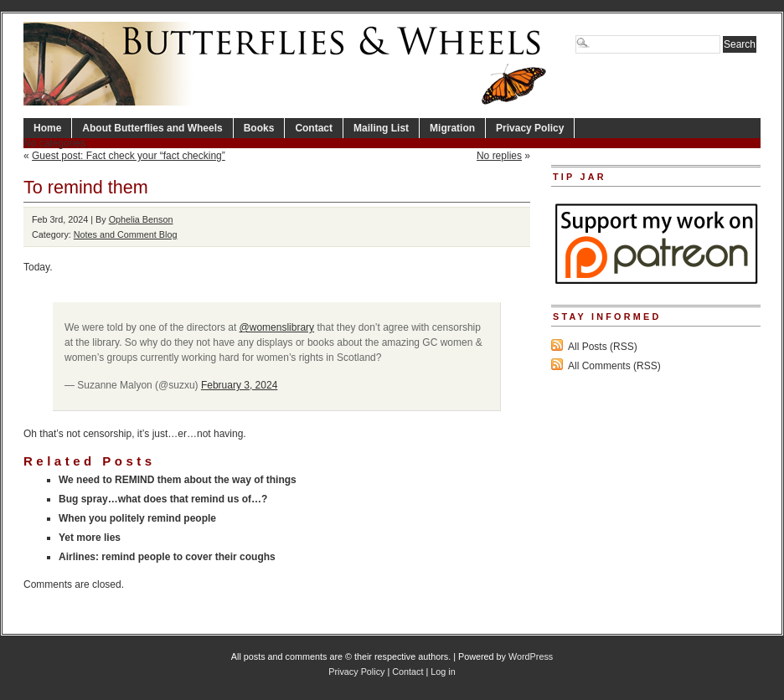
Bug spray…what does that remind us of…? (163, 499)
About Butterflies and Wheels (152, 128)
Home (47, 128)
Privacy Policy (530, 128)
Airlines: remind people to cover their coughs (167, 557)
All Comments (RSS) (614, 366)
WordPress (531, 656)
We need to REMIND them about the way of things (178, 480)
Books (259, 128)
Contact (314, 128)
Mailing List (381, 128)
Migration (452, 128)
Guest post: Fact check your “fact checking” (129, 156)
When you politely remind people (137, 518)
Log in (443, 672)
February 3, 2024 (239, 385)
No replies (499, 156)
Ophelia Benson (141, 219)
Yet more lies (90, 538)
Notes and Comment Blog (126, 234)
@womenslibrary (277, 327)
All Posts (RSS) (603, 347)
